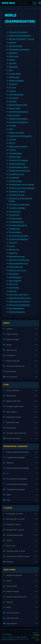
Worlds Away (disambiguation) (19, 305)
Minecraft (20, 602)
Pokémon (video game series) (20, 597)
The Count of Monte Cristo (20, 366)
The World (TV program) (17, 192)
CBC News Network (15, 46)
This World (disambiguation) (19, 239)
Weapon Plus (13, 253)
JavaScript (20, 463)
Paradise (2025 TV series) (20, 530)
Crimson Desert (20, 586)
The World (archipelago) (17, 208)
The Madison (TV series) (20, 514)
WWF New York (14, 250)
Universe (12, 246)
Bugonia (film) (20, 428)
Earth (11, 70)
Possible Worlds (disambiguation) (20, 136)
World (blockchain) (15, 277)
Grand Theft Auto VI (20, 613)
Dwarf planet (13, 67)
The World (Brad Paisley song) (19, 171)
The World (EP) (14, 178)
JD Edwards (13, 84)
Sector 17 (12, 143)
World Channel (14, 288)
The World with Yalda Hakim (19, 236)
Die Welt (12, 60)
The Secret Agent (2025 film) (20, 433)
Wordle (20, 581)
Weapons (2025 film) (20, 401)
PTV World (12, 126)
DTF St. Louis (20, 546)
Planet (11, 129)
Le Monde (12, 91)
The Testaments (20, 377)
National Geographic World (18, 105)
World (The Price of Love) (18, 270)
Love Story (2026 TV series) (20, 551)
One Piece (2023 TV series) (20, 519)
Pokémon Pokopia (20, 592)
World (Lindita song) (16, 267)
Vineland (20, 329)
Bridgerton (20, 562)
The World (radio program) (18, 225)
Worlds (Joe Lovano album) (18, 295)
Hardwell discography (16, 81)
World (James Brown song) (18, 264)
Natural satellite (14, 108)
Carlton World (14, 56)
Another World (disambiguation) (20, 36)
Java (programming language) (20, 484)
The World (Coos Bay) (16, 174)
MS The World (14, 98)
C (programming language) (20, 458)
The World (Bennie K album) (19, 167)
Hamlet (20, 345)
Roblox (20, 608)
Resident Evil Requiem (20, 576)
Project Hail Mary (20, 334)
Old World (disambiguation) (18, 119)
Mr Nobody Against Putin (20, 407)
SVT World (12, 140)
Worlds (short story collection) (19, 302)
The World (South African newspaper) (22, 188)
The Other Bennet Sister (20, 535)
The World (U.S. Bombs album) (19, 205)
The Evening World (15, 153)
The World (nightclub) (16, 222)
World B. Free (13, 284)
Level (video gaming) (16, 95)
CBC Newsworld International (19, 50)
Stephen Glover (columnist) (18, 147)
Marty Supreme (20, 412)
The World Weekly (15, 232)
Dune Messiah (20, 372)
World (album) (14, 274)
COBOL (20, 495)
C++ (20, 474)
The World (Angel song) (17, 164)
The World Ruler (14, 229)
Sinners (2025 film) (20, 390)
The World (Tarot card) (17, 195)
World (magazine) (15, 281)
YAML (20, 500)
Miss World (13, 101)
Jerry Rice (12, 88)
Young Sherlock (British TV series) (20, 557)
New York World (14, 115)
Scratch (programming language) (20, 468)
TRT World (12, 150)
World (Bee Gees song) (17, 257)
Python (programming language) (20, 452)
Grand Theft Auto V (20, 618)
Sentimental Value (20, 423)
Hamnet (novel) (20, 350)
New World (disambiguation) (19, 112)
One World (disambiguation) (18, 122)
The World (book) (15, 212)
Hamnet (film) (20, 396)
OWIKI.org (9, 634)
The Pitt (20, 541)
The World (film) (14, 215)
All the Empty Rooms (20, 439)
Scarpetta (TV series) (20, 525)
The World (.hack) (15, 157)
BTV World (12, 43)
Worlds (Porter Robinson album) (20, 298)
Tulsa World (13, 243)
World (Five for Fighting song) (19, 260)
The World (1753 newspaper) (19, 160)
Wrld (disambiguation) (16, 308)
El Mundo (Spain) (15, 74)
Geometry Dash (14, 77)
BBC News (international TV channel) (21, 39)
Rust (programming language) (20, 479)
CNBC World (13, 53)
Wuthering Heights (20, 339)
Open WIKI (9, 3)
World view (13, 291)
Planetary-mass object (17, 133)
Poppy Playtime (20, 624)
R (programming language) (20, 490)
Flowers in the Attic (20, 361)
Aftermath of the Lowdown (18, 32)
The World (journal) (15, 219)
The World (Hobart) (15, 181)
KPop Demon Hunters (20, 417)
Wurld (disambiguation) (17, 312)
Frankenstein (20, 356)
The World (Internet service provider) (22, 185)
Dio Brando (13, 63)
